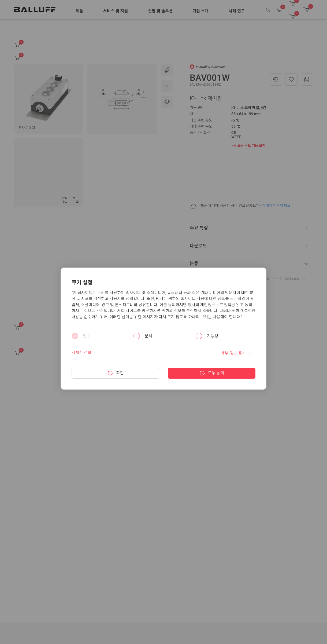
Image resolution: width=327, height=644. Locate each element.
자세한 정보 (81, 353)
